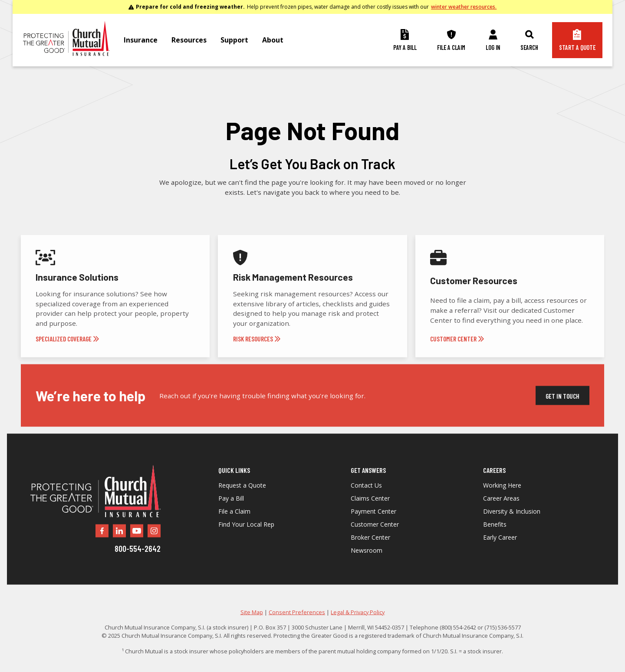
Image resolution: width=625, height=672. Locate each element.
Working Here (502, 498)
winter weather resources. (464, 7)
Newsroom (367, 563)
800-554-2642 (138, 561)
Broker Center (370, 550)
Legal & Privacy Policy (358, 625)
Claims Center (370, 511)
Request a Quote (242, 498)
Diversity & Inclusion (512, 524)
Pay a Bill (231, 511)
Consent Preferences (297, 625)
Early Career (500, 550)
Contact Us (366, 498)
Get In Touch (562, 409)
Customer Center (375, 537)
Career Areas (501, 511)
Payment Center (373, 524)
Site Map (252, 625)
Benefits (495, 537)
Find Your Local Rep (246, 537)
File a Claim (234, 524)
